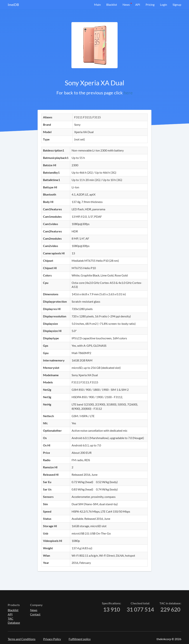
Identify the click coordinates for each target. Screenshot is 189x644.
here (128, 93)
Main (97, 5)
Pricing (150, 5)
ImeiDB (13, 5)
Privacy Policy (52, 639)
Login (164, 5)
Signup (177, 5)
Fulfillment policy (80, 639)
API (138, 5)
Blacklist (112, 5)
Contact (35, 614)
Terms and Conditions (22, 639)
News (126, 5)
